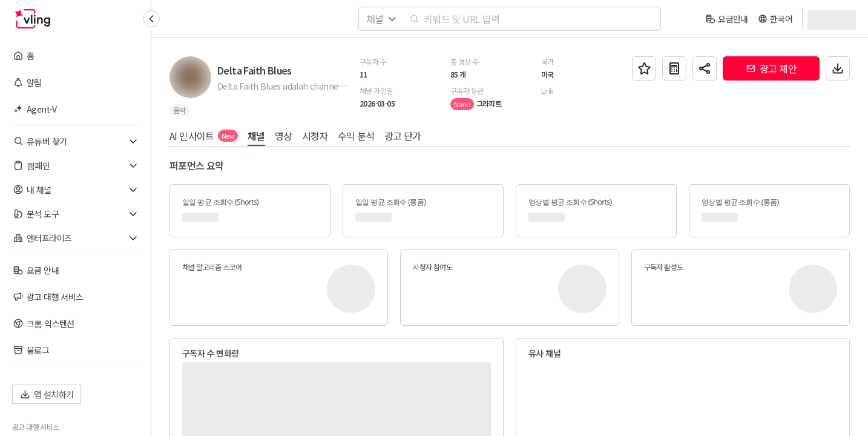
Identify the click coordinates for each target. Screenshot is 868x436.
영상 (284, 136)
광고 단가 (403, 136)
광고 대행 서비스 (36, 427)
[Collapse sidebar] (151, 19)
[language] (775, 19)
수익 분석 (356, 136)
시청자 (315, 136)
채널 (256, 136)
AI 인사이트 (204, 136)
